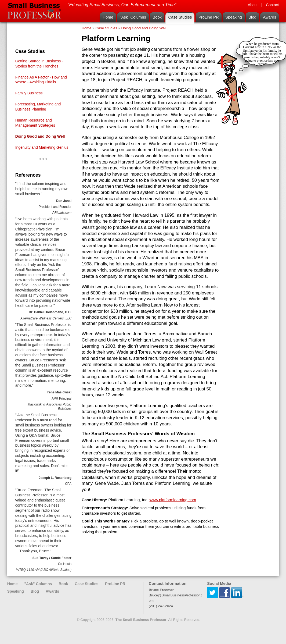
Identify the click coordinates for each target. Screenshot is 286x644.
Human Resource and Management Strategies (35, 123)
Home (108, 17)
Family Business (29, 93)
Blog (252, 17)
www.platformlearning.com (173, 500)
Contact (272, 5)
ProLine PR (209, 17)
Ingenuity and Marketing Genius (42, 147)
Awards (269, 17)
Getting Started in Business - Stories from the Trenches (39, 64)
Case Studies (180, 17)
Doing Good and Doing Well (40, 136)
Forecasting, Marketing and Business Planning (38, 107)
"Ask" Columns (133, 17)
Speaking (234, 17)
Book (157, 17)
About (253, 5)
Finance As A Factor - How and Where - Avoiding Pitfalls (41, 80)
